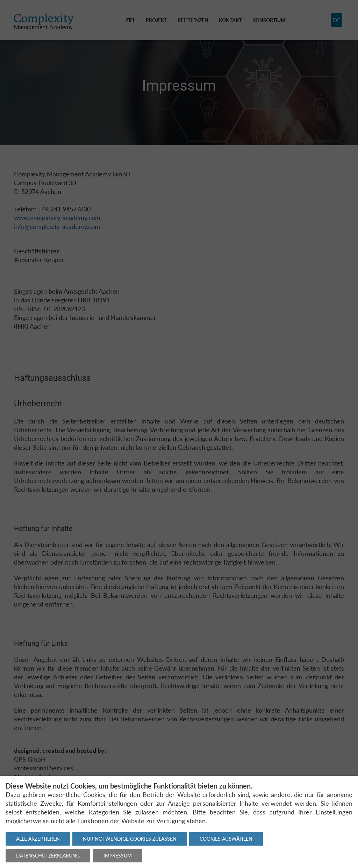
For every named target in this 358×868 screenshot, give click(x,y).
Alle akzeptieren (38, 839)
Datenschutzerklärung (48, 856)
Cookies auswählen (226, 839)
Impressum (118, 856)
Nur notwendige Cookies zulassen (130, 839)
